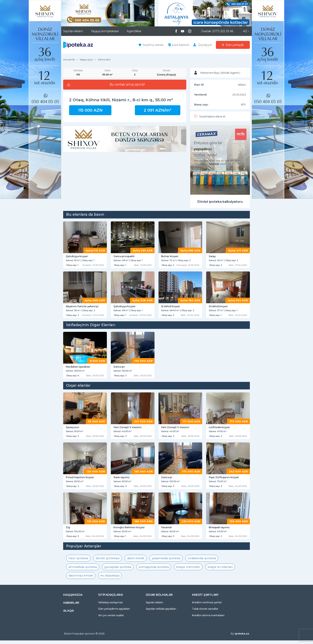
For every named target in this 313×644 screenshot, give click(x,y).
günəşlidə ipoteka (118, 570)
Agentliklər (134, 31)
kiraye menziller (188, 570)
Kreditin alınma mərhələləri (208, 619)
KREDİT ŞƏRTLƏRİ (205, 598)
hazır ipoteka (78, 562)
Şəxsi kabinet (181, 45)
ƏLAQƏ (68, 614)
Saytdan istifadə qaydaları (161, 613)
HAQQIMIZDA (73, 598)
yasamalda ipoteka (166, 562)
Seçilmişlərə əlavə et (212, 116)
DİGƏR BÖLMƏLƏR (159, 598)
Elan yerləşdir (235, 45)
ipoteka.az (242, 637)
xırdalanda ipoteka (202, 562)
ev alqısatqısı (110, 579)
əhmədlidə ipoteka (83, 570)
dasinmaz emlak (81, 579)
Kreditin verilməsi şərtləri (207, 606)
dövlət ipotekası (108, 562)
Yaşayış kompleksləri (105, 31)
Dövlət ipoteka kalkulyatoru (220, 202)
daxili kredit (136, 562)
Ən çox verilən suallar (111, 619)
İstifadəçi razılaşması (111, 606)
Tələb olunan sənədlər (205, 613)
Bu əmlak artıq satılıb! (127, 85)
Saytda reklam (73, 31)
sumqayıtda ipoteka (154, 570)
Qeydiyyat (205, 45)
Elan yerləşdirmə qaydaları (114, 613)
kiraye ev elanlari (220, 570)
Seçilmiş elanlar (153, 45)
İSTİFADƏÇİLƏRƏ (111, 598)
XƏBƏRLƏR (71, 606)
